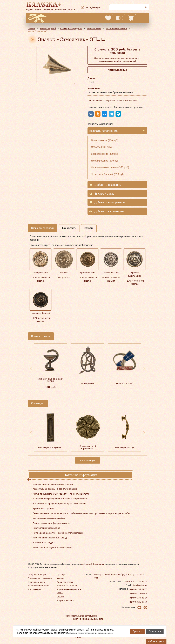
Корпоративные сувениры (69, 589)
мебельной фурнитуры (92, 564)
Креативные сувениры (44, 508)
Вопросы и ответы (65, 600)
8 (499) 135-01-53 (139, 589)
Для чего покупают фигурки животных (52, 523)
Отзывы (60, 597)
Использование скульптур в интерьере (52, 547)
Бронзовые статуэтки (67, 586)
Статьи (60, 593)
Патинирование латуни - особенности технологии (58, 533)
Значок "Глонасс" (125, 383)
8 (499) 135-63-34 (139, 598)
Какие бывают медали (44, 543)
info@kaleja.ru (141, 585)
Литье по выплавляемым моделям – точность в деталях (61, 494)
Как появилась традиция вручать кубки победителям (59, 503)
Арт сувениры (34, 589)
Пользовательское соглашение (80, 616)
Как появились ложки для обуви (49, 518)
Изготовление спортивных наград (50, 538)
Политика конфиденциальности (87, 619)
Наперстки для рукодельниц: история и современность (60, 499)
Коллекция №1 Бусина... (50, 447)
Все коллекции (87, 460)
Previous (31, 368)
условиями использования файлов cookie (94, 633)
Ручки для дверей (65, 582)
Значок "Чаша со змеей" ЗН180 (51, 380)
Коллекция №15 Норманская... (88, 447)
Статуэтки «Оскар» (37, 574)
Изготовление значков (38, 586)
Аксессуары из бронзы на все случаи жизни (55, 489)
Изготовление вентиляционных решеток (53, 484)
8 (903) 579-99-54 (139, 593)
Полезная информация (80, 475)
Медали (60, 578)
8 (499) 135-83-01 (139, 602)
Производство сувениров (40, 578)
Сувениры (61, 574)
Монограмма (88, 383)
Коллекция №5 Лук (125, 447)
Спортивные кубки (36, 582)
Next (144, 368)
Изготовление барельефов (46, 528)
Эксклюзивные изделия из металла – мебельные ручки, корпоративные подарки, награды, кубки (82, 513)
